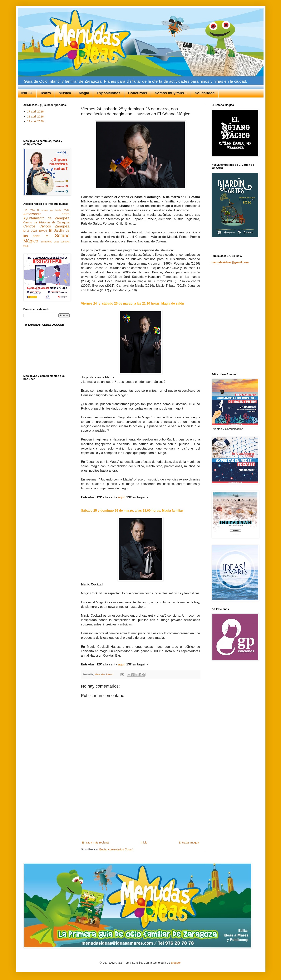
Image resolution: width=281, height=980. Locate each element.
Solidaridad (205, 93)
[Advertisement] (140, 811)
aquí (121, 497)
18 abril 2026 (35, 116)
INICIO (27, 93)
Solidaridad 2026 (50, 242)
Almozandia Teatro (47, 214)
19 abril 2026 (35, 121)
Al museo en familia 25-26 (53, 210)
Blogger (176, 963)
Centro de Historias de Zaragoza (47, 222)
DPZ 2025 (30, 231)
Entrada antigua (189, 842)
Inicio (144, 842)
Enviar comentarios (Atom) (116, 849)
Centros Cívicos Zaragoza (47, 226)
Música (65, 93)
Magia (84, 93)
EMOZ (43, 231)
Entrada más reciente (96, 842)
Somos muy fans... (171, 93)
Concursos (138, 93)
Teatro (46, 93)
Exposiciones (109, 93)
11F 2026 (29, 210)
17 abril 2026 (35, 111)
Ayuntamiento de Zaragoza (47, 218)
